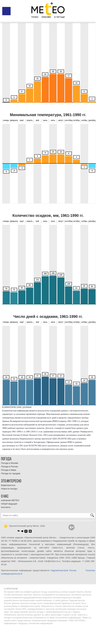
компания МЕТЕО (10, 500)
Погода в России (9, 467)
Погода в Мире (9, 470)
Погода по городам (11, 473)
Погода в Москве (10, 463)
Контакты (6, 507)
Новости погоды (9, 489)
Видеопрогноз (8, 485)
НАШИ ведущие (9, 504)
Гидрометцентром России (63, 570)
